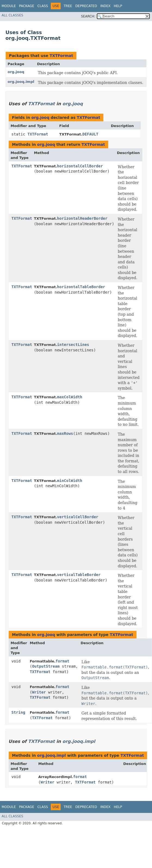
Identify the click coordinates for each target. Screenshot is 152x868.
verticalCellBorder (78, 517)
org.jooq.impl (21, 82)
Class (43, 6)
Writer (39, 692)
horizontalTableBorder (81, 287)
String (18, 712)
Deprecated (86, 6)
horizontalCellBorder (80, 166)
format (62, 661)
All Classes (12, 15)
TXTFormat (61, 56)
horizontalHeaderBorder (82, 218)
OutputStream (46, 666)
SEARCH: (88, 16)
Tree (68, 6)
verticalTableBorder (79, 575)
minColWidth (70, 481)
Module (9, 6)
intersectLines (73, 345)
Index (106, 6)
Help (118, 6)
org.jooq (16, 72)
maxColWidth (70, 397)
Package (27, 6)
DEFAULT (90, 134)
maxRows (65, 433)
